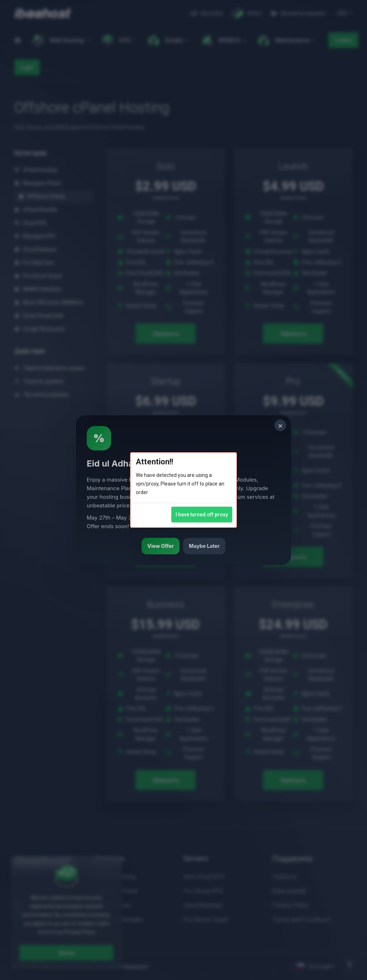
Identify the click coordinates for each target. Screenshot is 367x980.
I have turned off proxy (202, 515)
